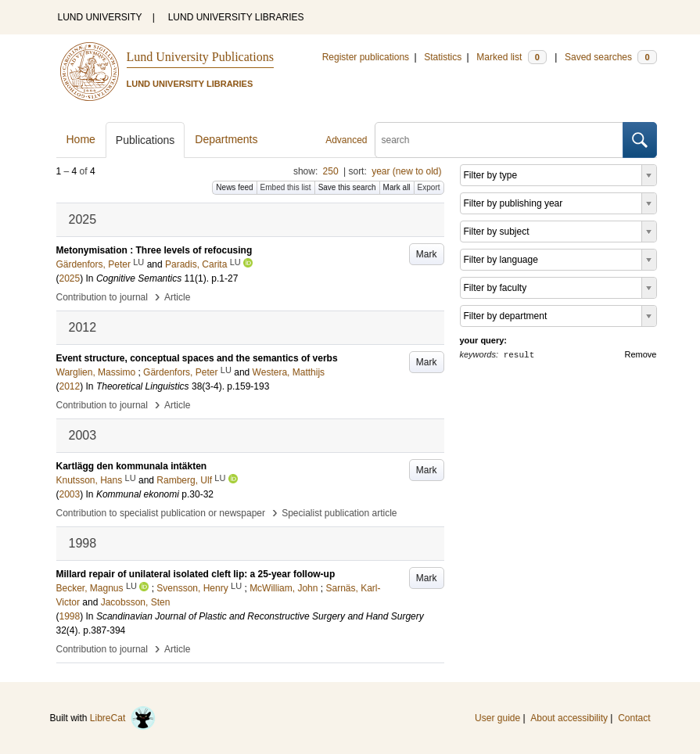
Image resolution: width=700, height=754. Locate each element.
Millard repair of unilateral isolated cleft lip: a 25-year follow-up (196, 574)
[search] (499, 140)
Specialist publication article (339, 513)
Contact (634, 718)
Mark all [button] (397, 187)
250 (331, 171)
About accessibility (569, 718)
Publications (145, 140)
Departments (226, 139)
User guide (497, 718)
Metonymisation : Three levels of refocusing (154, 250)
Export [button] (429, 187)
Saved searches (611, 57)
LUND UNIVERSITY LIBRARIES (236, 17)
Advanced (346, 140)
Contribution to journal (102, 297)
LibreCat (123, 718)
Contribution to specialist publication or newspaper (161, 513)
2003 (70, 494)
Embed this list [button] (286, 187)
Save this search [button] (347, 187)
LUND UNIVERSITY (100, 17)
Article (177, 297)
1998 (70, 616)
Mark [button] (427, 254)
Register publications (366, 57)
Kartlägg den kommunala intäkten (132, 466)
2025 (70, 278)
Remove (641, 354)
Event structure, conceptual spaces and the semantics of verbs (197, 358)
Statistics (443, 57)
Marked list (511, 57)
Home (81, 139)
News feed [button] (234, 187)
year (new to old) (406, 171)
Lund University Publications (200, 57)
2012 (70, 386)
